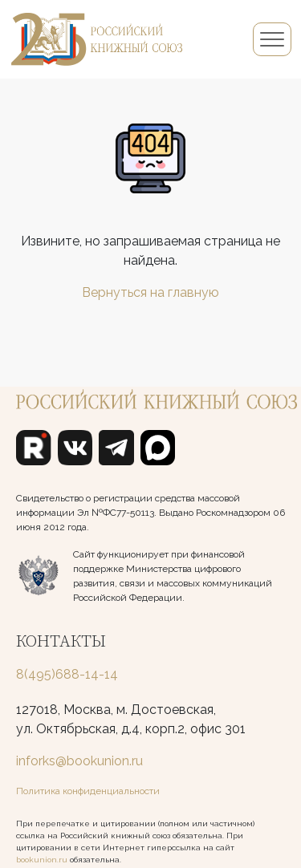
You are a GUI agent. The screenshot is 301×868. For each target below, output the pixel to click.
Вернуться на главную (150, 292)
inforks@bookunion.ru (79, 761)
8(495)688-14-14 (67, 674)
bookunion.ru (42, 860)
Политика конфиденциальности (88, 791)
